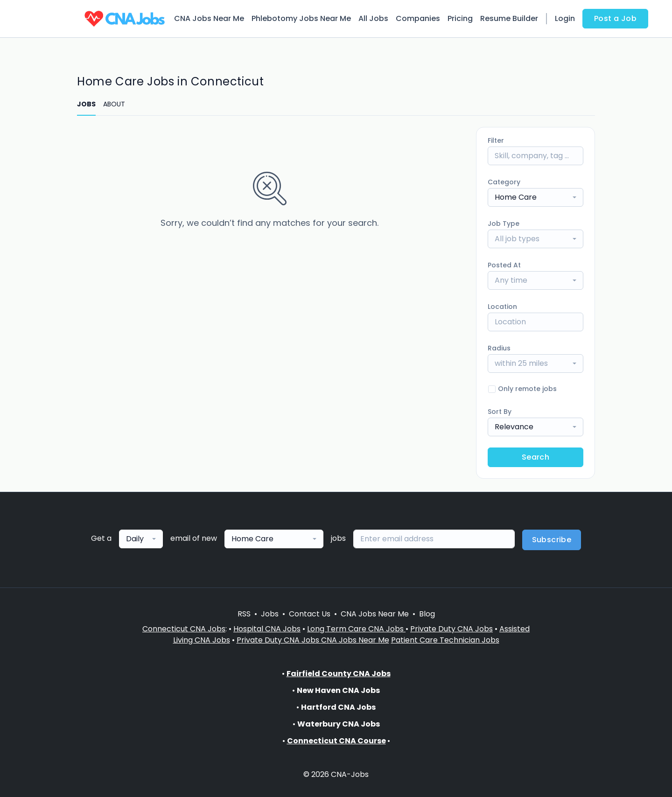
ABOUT (114, 104)
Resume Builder (509, 18)
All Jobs (373, 18)
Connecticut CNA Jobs (184, 629)
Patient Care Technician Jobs (445, 640)
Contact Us (310, 614)
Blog (427, 614)
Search (535, 457)
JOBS (86, 104)
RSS (244, 614)
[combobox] (535, 197)
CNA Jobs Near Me (209, 18)
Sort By (500, 412)
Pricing (460, 18)
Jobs (270, 614)
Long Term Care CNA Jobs (356, 629)
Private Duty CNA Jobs (451, 629)
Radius (499, 348)
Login (565, 18)
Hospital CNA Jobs (267, 629)
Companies (418, 18)
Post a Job (615, 18)
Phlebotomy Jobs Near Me (301, 18)
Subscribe (552, 540)
